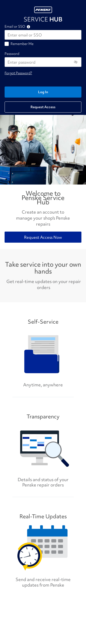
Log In (43, 92)
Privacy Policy (56, 617)
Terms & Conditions (74, 619)
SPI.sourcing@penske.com (23, 611)
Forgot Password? (18, 73)
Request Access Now (43, 237)
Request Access (43, 107)
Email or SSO (15, 27)
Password (12, 54)
